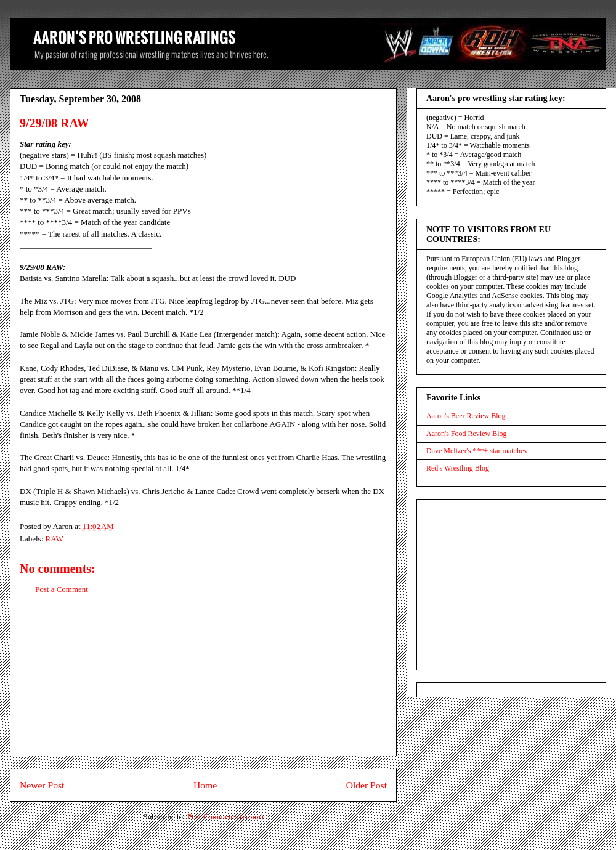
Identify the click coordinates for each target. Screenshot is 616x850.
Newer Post (42, 785)
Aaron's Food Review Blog (467, 434)
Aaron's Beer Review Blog (466, 416)
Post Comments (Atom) (225, 816)
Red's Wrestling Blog (458, 468)
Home (205, 785)
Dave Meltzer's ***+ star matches (476, 451)
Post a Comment (62, 589)
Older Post (367, 785)
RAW (55, 539)
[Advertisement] (204, 685)
